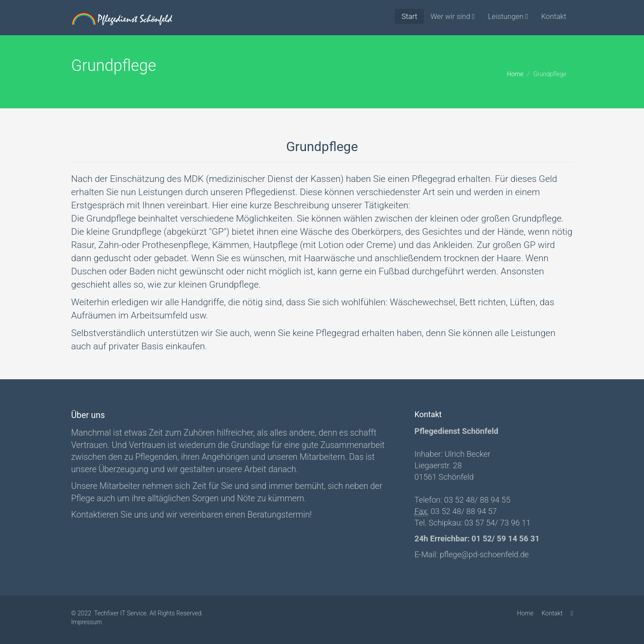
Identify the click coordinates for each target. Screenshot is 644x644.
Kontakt (554, 16)
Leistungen (508, 16)
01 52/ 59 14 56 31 (505, 539)
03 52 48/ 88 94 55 (476, 500)
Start (409, 16)
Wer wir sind (453, 16)
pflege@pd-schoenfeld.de (484, 554)
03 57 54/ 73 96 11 (497, 523)
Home (515, 74)
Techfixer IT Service (120, 613)
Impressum (87, 622)
